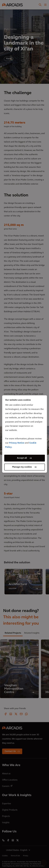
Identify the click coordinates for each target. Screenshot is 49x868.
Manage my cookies (22, 467)
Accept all (22, 458)
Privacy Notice (17, 443)
